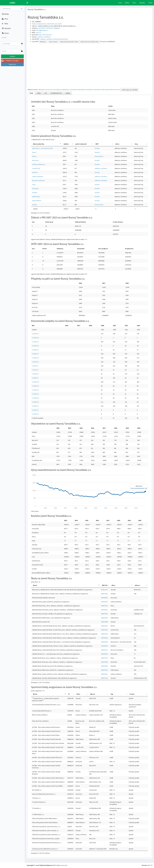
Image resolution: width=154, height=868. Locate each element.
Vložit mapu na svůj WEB (130, 90)
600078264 (104, 634)
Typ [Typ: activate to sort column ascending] (112, 694)
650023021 (104, 626)
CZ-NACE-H (35, 362)
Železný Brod (63, 39)
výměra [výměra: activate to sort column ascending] (66, 144)
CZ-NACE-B (35, 338)
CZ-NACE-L (35, 378)
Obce (134, 3)
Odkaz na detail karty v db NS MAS (43, 24)
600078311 (104, 650)
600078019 (104, 602)
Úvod (120, 3)
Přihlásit (12, 56)
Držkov (34, 156)
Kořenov (35, 172)
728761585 (49, 28)
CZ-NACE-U (35, 414)
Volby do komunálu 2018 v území (90, 42)
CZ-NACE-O (35, 390)
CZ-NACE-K (35, 374)
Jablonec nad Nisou (44, 37)
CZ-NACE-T (35, 410)
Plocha (39, 93)
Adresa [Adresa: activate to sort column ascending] (137, 585)
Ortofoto (47, 90)
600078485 (104, 662)
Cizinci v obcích (53, 42)
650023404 (104, 642)
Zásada (34, 205)
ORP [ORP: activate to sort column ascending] (97, 144)
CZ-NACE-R (35, 402)
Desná (34, 152)
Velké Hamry (36, 197)
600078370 (104, 658)
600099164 (104, 654)
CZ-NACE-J (35, 370)
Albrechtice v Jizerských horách (42, 148)
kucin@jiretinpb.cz (42, 30)
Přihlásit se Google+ (10, 61)
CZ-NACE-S (35, 406)
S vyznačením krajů (74, 90)
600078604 (104, 638)
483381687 (42, 28)
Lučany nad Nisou (38, 176)
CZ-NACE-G (35, 358)
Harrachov (35, 160)
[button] (27, 3)
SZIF (86, 239)
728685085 (56, 28)
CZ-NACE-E (35, 350)
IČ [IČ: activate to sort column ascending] (69, 694)
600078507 (104, 670)
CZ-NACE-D (35, 346)
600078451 (104, 674)
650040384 (104, 646)
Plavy (34, 184)
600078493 (104, 666)
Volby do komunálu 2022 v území (69, 42)
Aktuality (142, 3)
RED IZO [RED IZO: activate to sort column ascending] (105, 585)
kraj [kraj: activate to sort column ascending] (136, 144)
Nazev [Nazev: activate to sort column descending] (35, 585)
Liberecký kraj (47, 35)
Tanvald (56, 39)
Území (31, 93)
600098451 (104, 598)
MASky (127, 3)
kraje (40, 35)
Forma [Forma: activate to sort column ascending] (132, 694)
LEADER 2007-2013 (56, 93)
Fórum (150, 3)
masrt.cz (39, 32)
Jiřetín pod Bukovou (39, 164)
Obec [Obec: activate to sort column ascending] (113, 585)
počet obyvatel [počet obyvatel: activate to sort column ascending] (81, 144)
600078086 (104, 622)
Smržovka (35, 189)
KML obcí (92, 90)
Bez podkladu (63, 90)
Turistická (54, 90)
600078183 (104, 606)
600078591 (104, 630)
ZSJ (46, 93)
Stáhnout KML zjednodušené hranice (108, 90)
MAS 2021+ (43, 42)
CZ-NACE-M (35, 382)
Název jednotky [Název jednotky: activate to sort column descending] (38, 144)
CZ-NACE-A (35, 334)
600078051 (104, 610)
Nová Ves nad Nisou (38, 180)
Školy (5, 24)
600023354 (104, 678)
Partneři (68, 93)
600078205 (104, 618)
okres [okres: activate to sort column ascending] (117, 144)
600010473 (104, 590)
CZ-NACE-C (35, 342)
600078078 (104, 614)
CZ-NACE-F (35, 354)
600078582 (104, 594)
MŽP (86, 274)
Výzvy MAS (58, 24)
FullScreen (85, 90)
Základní (41, 90)
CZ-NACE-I (35, 366)
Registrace (12, 64)
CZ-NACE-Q (35, 398)
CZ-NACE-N (35, 386)
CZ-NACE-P (35, 394)
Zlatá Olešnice (37, 201)
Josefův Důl (36, 168)
